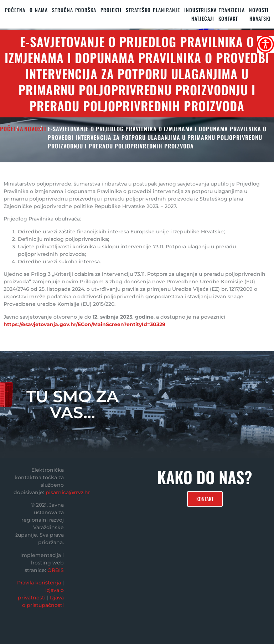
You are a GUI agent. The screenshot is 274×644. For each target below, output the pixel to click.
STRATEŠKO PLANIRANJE (153, 10)
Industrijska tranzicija (214, 10)
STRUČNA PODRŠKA (74, 10)
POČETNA (12, 129)
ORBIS (56, 570)
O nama (39, 10)
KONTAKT (228, 18)
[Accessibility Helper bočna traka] (265, 44)
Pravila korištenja (39, 583)
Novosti (259, 10)
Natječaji (203, 18)
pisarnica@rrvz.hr (68, 492)
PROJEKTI (111, 10)
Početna (15, 10)
